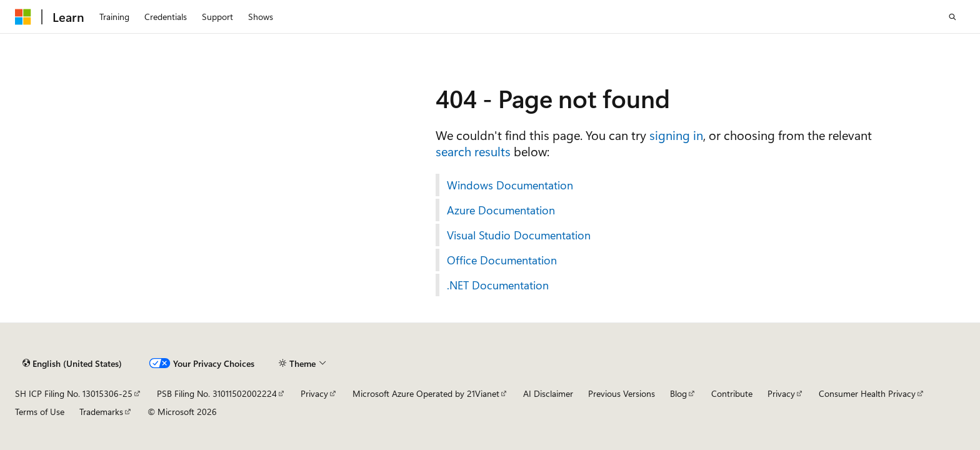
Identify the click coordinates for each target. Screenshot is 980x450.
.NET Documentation (498, 285)
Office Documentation (502, 260)
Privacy (314, 393)
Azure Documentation (501, 210)
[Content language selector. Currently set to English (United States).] (72, 363)
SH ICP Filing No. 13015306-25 (74, 393)
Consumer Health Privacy (867, 393)
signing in (676, 135)
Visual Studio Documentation (519, 235)
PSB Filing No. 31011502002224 (217, 393)
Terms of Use (40, 412)
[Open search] (952, 17)
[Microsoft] (23, 17)
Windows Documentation (510, 185)
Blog (678, 393)
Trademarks (101, 412)
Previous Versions (622, 393)
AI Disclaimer (548, 393)
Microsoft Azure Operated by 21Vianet (426, 393)
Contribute (732, 393)
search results (473, 151)
